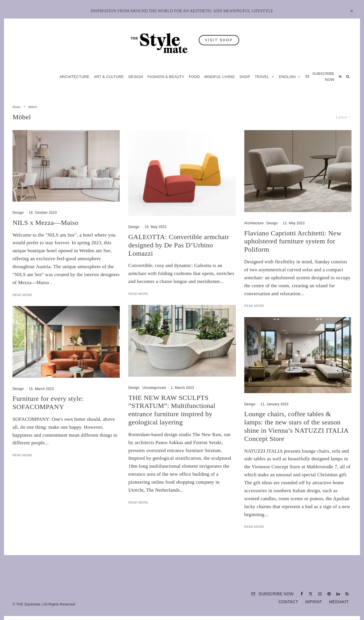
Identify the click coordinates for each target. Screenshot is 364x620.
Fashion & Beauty (166, 77)
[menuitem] (290, 77)
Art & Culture (109, 77)
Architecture (74, 77)
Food (194, 77)
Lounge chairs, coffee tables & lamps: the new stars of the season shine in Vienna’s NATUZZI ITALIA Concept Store (296, 430)
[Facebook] (302, 594)
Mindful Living (220, 77)
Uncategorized (154, 392)
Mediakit (339, 602)
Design (136, 77)
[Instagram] (320, 594)
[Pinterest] (329, 594)
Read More (22, 295)
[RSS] (340, 77)
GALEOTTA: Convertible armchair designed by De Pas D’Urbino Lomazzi (179, 245)
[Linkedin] (338, 594)
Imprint (314, 602)
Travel (262, 77)
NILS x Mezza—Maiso (45, 223)
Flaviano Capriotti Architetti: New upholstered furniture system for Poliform (293, 241)
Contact (288, 602)
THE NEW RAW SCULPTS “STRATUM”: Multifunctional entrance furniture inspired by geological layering (172, 414)
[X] (311, 594)
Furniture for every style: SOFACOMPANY (48, 407)
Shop (245, 77)
